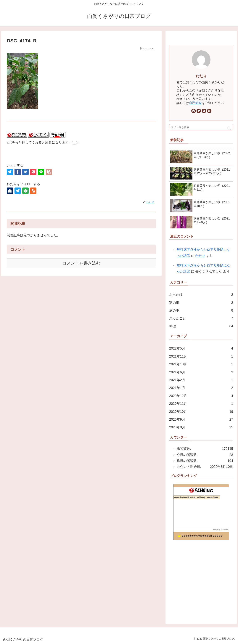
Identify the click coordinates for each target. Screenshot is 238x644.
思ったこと (201, 318)
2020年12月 (201, 396)
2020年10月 (201, 412)
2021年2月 (201, 380)
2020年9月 (201, 419)
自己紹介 (195, 103)
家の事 (201, 303)
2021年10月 (201, 364)
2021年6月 (201, 372)
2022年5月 (201, 348)
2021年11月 (201, 356)
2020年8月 (201, 427)
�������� (221, 530)
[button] (229, 128)
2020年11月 (201, 404)
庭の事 (201, 310)
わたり (201, 76)
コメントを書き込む (81, 263)
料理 (201, 326)
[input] (201, 127)
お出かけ (201, 295)
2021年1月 (201, 388)
